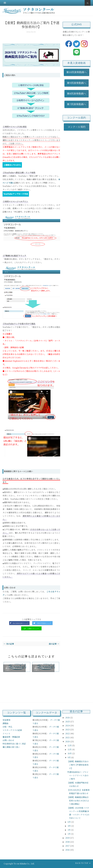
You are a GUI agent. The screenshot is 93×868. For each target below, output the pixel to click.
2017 (68, 846)
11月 (70, 749)
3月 (69, 830)
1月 (69, 834)
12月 (70, 745)
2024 (68, 726)
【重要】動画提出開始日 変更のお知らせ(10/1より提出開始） (78, 801)
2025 (68, 722)
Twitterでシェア (44, 623)
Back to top (83, 863)
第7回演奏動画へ (77, 104)
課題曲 (5, 723)
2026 (68, 718)
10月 (70, 753)
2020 (68, 741)
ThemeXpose (41, 864)
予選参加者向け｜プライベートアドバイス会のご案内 (78, 775)
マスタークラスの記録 (12, 730)
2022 (68, 734)
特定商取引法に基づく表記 (14, 744)
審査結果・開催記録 (11, 737)
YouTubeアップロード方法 (16, 194)
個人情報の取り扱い (11, 747)
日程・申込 (7, 727)
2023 (68, 730)
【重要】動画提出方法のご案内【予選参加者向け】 (78, 765)
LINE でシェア (33, 629)
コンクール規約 (78, 127)
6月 (69, 822)
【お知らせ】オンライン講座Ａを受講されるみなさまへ (43, 668)
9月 (69, 757)
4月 (69, 826)
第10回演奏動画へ (77, 72)
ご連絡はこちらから (12, 165)
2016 (68, 850)
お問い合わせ (8, 740)
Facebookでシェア (21, 623)
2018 (68, 842)
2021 (68, 737)
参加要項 (6, 720)
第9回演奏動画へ (77, 83)
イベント (6, 734)
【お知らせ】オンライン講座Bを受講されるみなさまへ (14, 668)
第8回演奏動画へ (77, 93)
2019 (68, 838)
